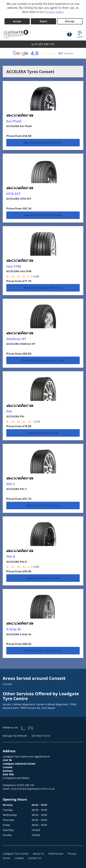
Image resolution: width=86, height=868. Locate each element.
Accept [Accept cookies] (17, 21)
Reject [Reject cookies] (43, 21)
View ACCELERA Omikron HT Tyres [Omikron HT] (43, 360)
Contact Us (35, 858)
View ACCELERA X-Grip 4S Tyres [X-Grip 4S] (43, 651)
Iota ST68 (14, 266)
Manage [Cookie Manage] (70, 21)
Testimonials (56, 854)
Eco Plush (14, 121)
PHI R (11, 557)
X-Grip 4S (14, 629)
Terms (6, 858)
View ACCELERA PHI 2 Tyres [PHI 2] (43, 505)
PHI (9, 411)
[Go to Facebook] (23, 728)
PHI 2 (10, 484)
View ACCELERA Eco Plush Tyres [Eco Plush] (43, 143)
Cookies (19, 858)
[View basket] (69, 34)
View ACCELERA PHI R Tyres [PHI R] (43, 578)
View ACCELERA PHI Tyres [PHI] (43, 433)
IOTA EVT (13, 194)
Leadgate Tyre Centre (16, 854)
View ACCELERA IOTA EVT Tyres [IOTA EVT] (43, 215)
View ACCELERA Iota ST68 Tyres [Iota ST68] (43, 288)
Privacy (72, 854)
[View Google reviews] (43, 53)
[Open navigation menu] (80, 34)
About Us (38, 854)
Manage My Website (15, 736)
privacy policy (54, 12)
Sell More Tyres (41, 736)
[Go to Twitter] (31, 728)
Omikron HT (16, 339)
